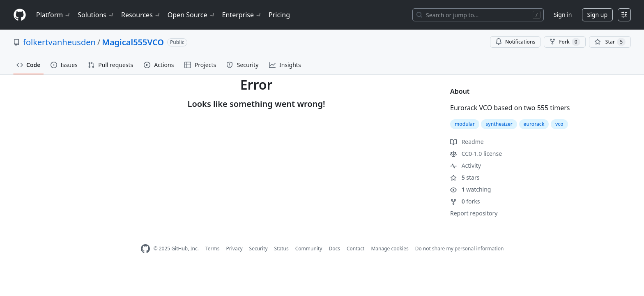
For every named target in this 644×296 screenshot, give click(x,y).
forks (465, 201)
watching (470, 189)
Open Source (192, 15)
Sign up (597, 15)
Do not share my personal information (460, 249)
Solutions (96, 15)
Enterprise (242, 15)
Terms (213, 249)
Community (309, 249)
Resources (141, 15)
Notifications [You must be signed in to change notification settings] (515, 42)
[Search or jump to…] (478, 15)
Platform (54, 15)
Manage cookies (390, 249)
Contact (355, 249)
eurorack (534, 124)
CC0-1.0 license (476, 154)
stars (465, 177)
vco (559, 124)
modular (465, 124)
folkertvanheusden (59, 42)
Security (259, 249)
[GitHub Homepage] (145, 249)
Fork (565, 42)
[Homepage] (20, 15)
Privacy (235, 249)
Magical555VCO (133, 42)
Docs (334, 249)
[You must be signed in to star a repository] (610, 42)
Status (282, 249)
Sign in (563, 15)
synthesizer (499, 124)
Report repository (474, 213)
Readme (467, 142)
